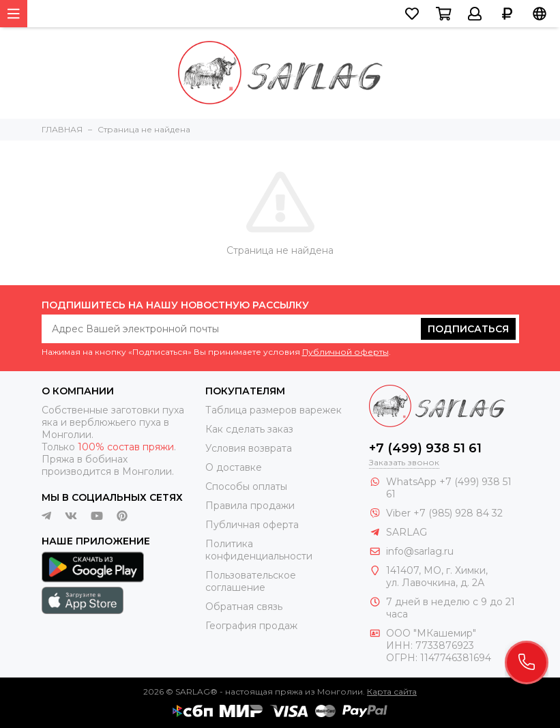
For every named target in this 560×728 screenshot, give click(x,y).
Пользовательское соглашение (251, 581)
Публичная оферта (252, 525)
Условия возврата (249, 448)
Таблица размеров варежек (274, 410)
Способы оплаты (246, 486)
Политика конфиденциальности (259, 550)
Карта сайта (392, 691)
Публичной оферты (345, 352)
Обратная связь (244, 607)
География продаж (251, 626)
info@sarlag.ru (420, 551)
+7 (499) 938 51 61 (425, 448)
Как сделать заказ (249, 429)
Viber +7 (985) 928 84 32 (444, 513)
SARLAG (407, 532)
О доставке (234, 467)
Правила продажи (250, 506)
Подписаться (468, 329)
